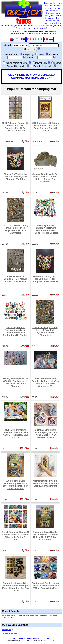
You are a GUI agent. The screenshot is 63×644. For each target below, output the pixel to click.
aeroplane (12, 615)
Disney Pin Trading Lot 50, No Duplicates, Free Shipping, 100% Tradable (45, 279)
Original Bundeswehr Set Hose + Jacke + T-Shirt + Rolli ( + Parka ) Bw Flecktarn (45, 178)
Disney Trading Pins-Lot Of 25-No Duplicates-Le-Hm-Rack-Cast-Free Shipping (15, 382)
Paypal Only (41, 63)
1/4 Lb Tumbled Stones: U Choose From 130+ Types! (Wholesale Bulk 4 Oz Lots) (16, 536)
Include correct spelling (16, 63)
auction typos (34, 638)
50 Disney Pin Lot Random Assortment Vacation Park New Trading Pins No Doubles (45, 229)
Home (12, 638)
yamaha (26, 615)
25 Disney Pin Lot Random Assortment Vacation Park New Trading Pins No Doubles (16, 331)
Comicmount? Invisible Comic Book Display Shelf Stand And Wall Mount (45, 483)
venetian (10, 617)
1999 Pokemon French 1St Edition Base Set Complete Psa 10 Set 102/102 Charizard (16, 127)
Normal (41, 54)
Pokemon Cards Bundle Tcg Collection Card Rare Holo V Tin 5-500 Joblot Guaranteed (45, 536)
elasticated (34, 615)
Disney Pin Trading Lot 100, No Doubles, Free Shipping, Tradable (15, 177)
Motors (21, 638)
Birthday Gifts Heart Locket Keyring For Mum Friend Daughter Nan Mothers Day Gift (45, 434)
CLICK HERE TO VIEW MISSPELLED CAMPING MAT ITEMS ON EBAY (31, 76)
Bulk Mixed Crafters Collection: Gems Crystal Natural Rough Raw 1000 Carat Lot (15, 434)
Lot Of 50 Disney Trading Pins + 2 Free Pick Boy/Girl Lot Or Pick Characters (16, 229)
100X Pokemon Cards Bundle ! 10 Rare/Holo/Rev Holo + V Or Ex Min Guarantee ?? (45, 382)
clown (4, 617)
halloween (53, 615)
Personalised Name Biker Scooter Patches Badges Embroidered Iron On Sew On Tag (16, 587)
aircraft (4, 615)
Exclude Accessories (43, 66)
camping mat (7, 630)
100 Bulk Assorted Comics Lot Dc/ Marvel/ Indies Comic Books (16, 279)
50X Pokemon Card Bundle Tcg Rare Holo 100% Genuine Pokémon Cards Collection (15, 485)
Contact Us (48, 638)
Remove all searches (10, 633)
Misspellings (29, 54)
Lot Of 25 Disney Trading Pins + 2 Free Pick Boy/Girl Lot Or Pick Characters (45, 331)
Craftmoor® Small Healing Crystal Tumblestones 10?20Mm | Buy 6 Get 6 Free (45, 586)
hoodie (41, 615)
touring (19, 615)
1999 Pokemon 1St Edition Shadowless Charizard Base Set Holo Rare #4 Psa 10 (45, 127)
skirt (47, 615)
